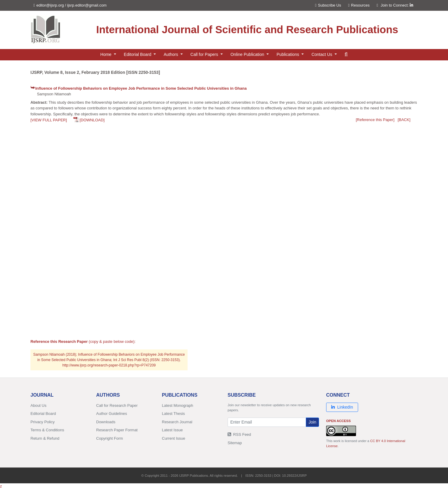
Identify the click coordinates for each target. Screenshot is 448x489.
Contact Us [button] (322, 54)
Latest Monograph (178, 405)
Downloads (106, 422)
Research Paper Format (117, 430)
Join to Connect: (397, 5)
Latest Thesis (173, 414)
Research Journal (177, 422)
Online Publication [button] (248, 54)
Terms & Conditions (47, 430)
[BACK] (404, 120)
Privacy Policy (43, 422)
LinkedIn (342, 407)
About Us (38, 405)
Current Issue (174, 438)
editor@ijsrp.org (50, 5)
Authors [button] (171, 54)
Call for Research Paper (117, 405)
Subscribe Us (328, 5)
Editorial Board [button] (138, 54)
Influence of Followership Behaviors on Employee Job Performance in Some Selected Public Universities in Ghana (141, 88)
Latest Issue (172, 430)
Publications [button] (288, 54)
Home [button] (106, 54)
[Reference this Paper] (375, 120)
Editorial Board (43, 414)
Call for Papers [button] (205, 54)
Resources (359, 5)
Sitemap (235, 443)
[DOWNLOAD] (92, 120)
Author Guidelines (112, 414)
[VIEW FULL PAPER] (49, 120)
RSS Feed (239, 434)
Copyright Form (110, 438)
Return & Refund (45, 438)
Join (312, 422)
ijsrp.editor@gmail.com (87, 5)
